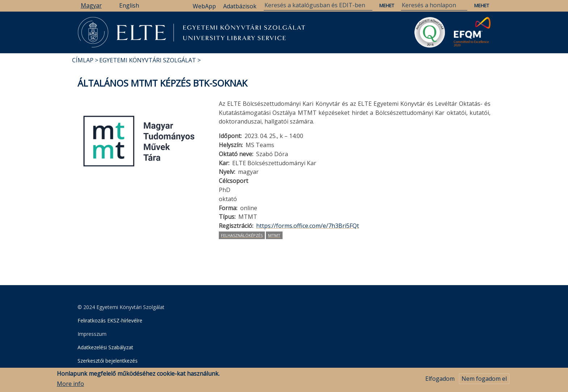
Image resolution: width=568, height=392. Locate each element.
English (129, 5)
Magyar (91, 5)
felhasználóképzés (242, 235)
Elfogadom (440, 380)
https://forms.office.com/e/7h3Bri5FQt (308, 226)
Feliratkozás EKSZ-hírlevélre (110, 320)
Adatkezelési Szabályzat (105, 347)
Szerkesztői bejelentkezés (108, 361)
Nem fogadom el (484, 380)
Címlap (83, 60)
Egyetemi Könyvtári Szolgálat (148, 60)
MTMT (274, 235)
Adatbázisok (240, 6)
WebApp (204, 6)
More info (70, 385)
